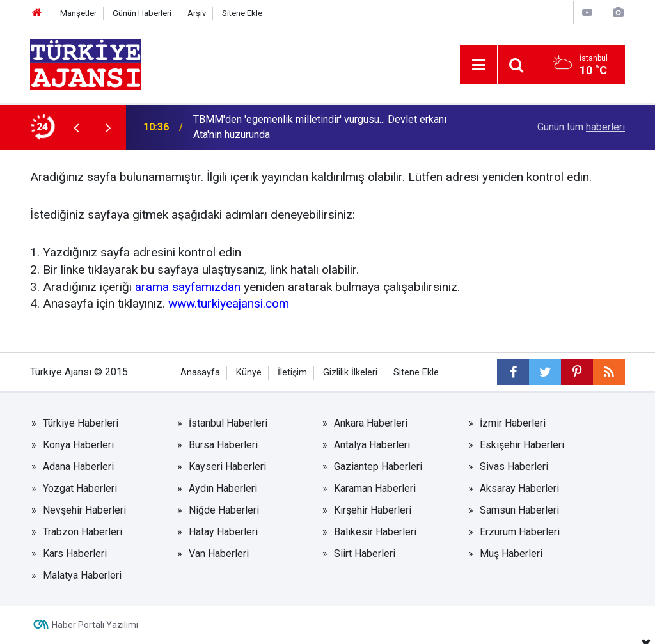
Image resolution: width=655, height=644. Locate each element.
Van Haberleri (219, 554)
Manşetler (78, 13)
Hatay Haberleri (223, 532)
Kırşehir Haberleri (373, 510)
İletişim (292, 373)
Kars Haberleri (75, 554)
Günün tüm (581, 127)
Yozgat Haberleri (80, 488)
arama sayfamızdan (188, 287)
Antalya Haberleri (372, 445)
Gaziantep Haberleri (378, 467)
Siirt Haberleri (365, 554)
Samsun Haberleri (519, 510)
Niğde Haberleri (224, 510)
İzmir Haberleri (513, 423)
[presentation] (76, 127)
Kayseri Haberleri (227, 467)
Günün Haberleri (142, 13)
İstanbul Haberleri (228, 423)
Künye (249, 373)
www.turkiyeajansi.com (229, 303)
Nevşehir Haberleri (84, 510)
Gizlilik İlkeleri (350, 373)
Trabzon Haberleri (83, 532)
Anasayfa (200, 373)
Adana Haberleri (78, 467)
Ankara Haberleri (371, 423)
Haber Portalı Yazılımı (95, 625)
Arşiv (197, 13)
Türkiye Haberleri (81, 423)
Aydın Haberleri (223, 488)
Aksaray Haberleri (519, 488)
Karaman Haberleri (375, 488)
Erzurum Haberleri (520, 532)
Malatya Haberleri (82, 575)
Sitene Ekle (242, 13)
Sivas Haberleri (514, 467)
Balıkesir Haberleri (375, 532)
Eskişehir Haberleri (522, 445)
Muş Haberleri (511, 554)
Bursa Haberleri (223, 445)
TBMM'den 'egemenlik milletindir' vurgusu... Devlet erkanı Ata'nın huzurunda (320, 127)
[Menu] (478, 65)
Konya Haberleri (78, 445)
